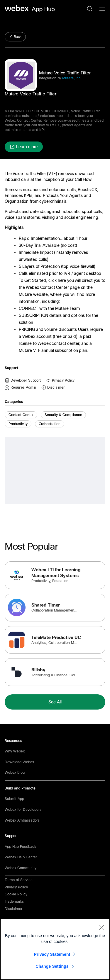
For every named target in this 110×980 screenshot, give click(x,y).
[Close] (101, 927)
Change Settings (52, 966)
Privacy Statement (52, 954)
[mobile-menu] (102, 9)
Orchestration (50, 424)
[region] (55, 949)
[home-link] (31, 9)
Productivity (18, 424)
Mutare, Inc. (71, 78)
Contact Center (21, 415)
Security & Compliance (63, 415)
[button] (24, 147)
